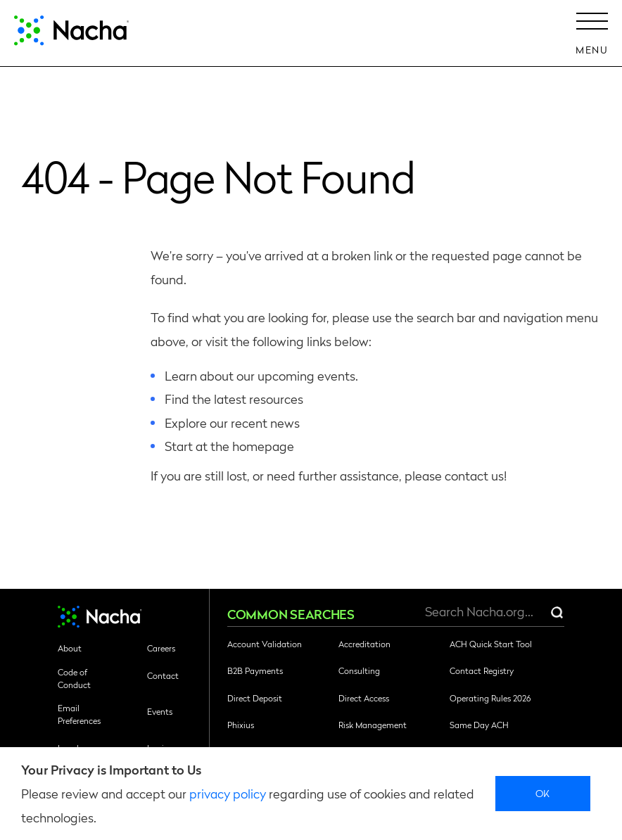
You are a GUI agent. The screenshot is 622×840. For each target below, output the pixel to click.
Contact (163, 675)
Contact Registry (482, 670)
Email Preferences (79, 714)
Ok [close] (543, 793)
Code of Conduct (74, 678)
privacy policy (228, 793)
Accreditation (364, 644)
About (70, 648)
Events (160, 711)
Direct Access (364, 698)
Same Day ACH (479, 725)
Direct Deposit (255, 698)
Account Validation (265, 644)
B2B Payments (255, 670)
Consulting (359, 670)
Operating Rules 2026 (490, 698)
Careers (161, 648)
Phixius (241, 725)
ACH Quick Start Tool (491, 644)
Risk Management (373, 725)
